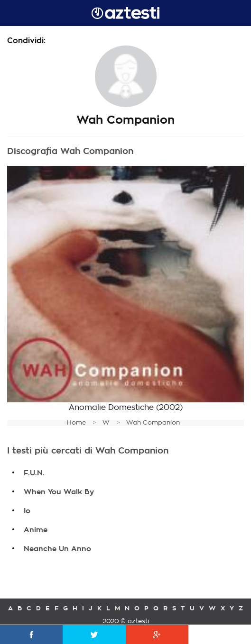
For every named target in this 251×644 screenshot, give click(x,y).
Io (27, 511)
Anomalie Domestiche (111, 408)
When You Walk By (59, 492)
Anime (36, 530)
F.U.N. (34, 473)
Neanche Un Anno (57, 549)
